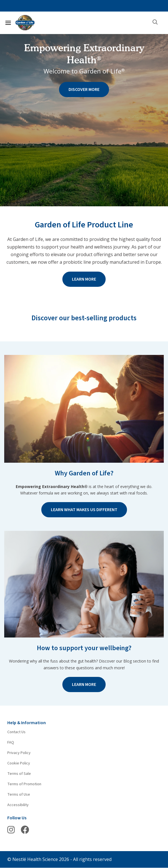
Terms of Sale (19, 774)
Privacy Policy (19, 753)
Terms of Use (19, 795)
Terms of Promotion (24, 784)
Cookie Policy (19, 763)
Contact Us (16, 732)
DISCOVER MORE (84, 90)
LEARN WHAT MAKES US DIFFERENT (84, 510)
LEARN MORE (84, 279)
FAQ (11, 742)
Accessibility (18, 805)
